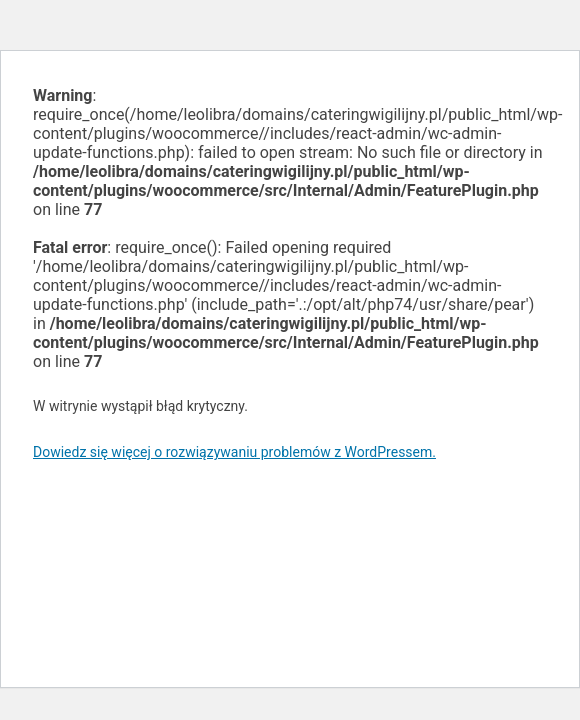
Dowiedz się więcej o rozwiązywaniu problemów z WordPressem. (234, 452)
